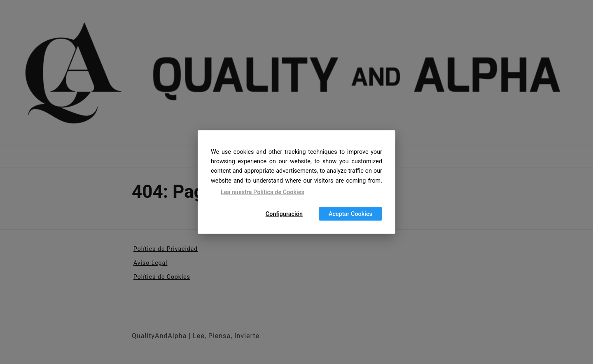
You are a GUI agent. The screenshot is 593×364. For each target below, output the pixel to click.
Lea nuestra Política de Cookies (263, 192)
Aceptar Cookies (350, 214)
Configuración (284, 214)
